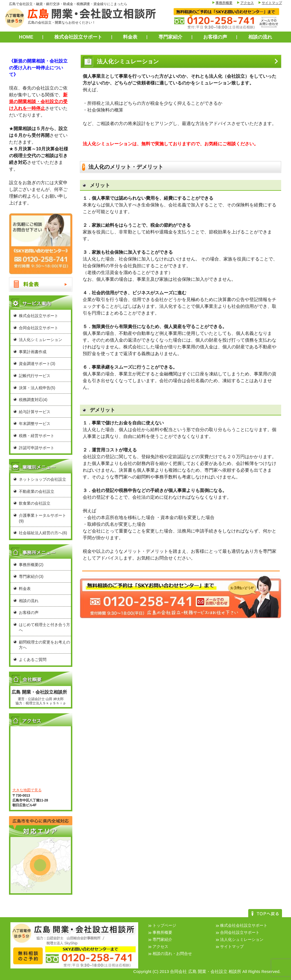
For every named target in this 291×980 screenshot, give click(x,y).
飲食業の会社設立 (35, 503)
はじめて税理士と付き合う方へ (44, 627)
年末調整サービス (35, 424)
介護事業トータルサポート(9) (42, 518)
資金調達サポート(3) (37, 364)
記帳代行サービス (35, 376)
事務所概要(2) (31, 565)
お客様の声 (215, 37)
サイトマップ (272, 3)
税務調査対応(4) (33, 400)
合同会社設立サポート (39, 328)
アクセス (247, 3)
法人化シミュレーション (41, 340)
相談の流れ (260, 37)
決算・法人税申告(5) (37, 388)
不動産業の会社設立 (37, 491)
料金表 (130, 37)
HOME (26, 37)
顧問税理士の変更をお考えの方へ (44, 645)
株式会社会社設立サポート (244, 925)
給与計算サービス (35, 412)
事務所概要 (224, 3)
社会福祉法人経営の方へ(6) (43, 533)
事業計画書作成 (33, 352)
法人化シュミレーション (242, 939)
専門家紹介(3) (31, 576)
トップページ (164, 925)
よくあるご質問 (33, 660)
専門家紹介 (170, 37)
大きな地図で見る (27, 790)
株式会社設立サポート (78, 37)
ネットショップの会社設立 (42, 479)
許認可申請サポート (37, 448)
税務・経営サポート (37, 436)
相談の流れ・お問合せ (172, 954)
